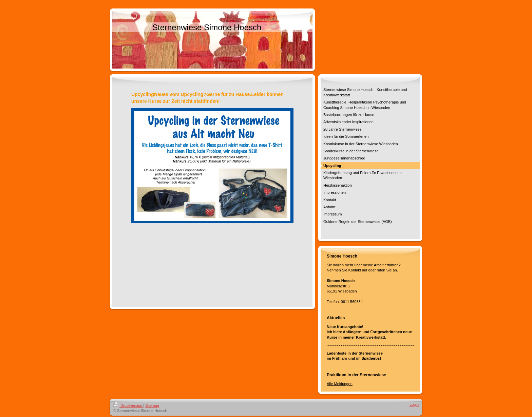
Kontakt (355, 270)
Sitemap (152, 405)
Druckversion (128, 405)
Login (414, 404)
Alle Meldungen (340, 384)
